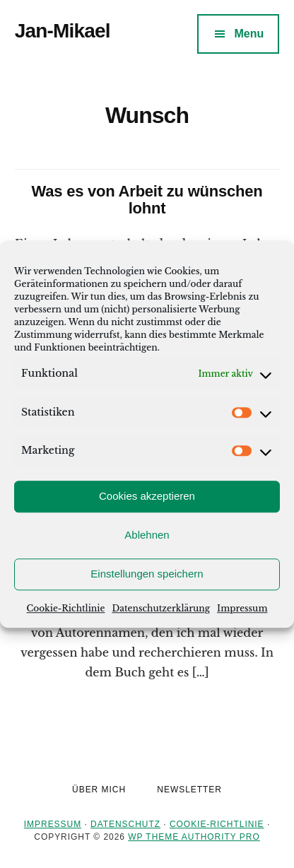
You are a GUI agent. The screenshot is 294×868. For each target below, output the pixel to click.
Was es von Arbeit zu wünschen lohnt (147, 200)
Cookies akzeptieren (147, 496)
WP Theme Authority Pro (194, 837)
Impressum (242, 608)
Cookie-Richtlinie (66, 608)
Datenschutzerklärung (161, 608)
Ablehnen (147, 535)
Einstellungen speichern (147, 574)
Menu (249, 34)
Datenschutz (125, 824)
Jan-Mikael (63, 31)
